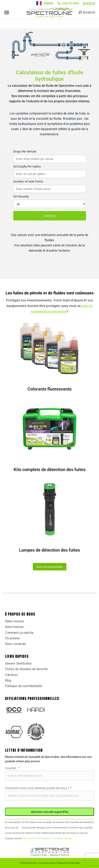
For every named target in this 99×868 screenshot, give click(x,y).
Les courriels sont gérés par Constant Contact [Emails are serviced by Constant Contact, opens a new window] (47, 838)
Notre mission (15, 621)
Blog (8, 680)
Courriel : (12, 768)
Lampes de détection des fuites (49, 550)
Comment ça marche (19, 633)
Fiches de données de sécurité (26, 669)
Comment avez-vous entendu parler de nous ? (38, 788)
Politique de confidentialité (24, 686)
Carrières (11, 675)
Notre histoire (14, 627)
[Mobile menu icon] (7, 12)
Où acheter (89, 3)
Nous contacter (16, 644)
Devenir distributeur (18, 663)
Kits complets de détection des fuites (50, 470)
